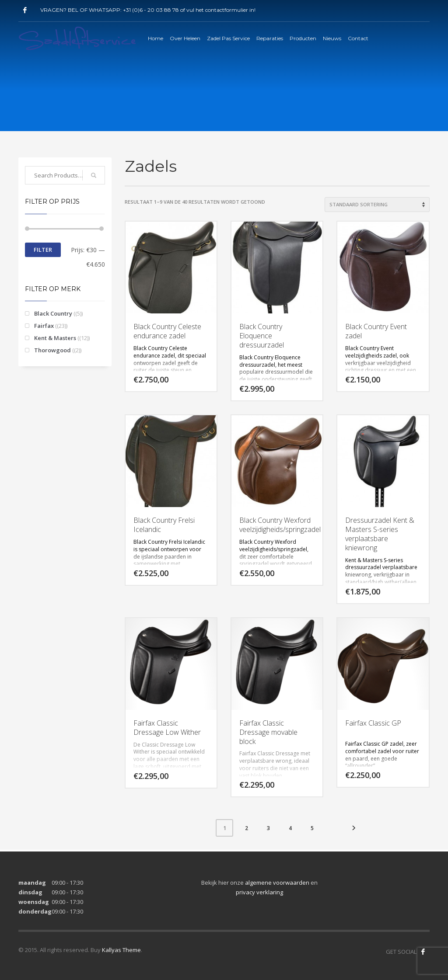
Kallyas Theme (121, 950)
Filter (43, 250)
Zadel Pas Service (228, 38)
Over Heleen (185, 38)
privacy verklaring (259, 892)
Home (156, 38)
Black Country (53, 313)
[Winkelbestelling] (377, 205)
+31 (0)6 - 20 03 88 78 (151, 10)
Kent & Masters (55, 338)
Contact (358, 38)
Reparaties (270, 38)
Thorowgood (52, 350)
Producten (303, 38)
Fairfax (44, 326)
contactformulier (227, 10)
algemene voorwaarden (277, 883)
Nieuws (332, 38)
